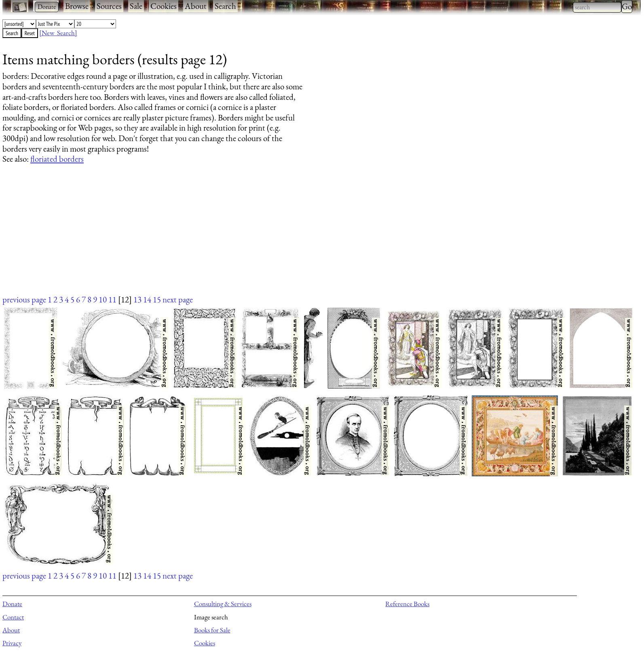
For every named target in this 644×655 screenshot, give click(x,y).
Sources (109, 6)
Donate (12, 604)
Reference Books (407, 604)
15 (157, 299)
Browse (77, 6)
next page (178, 299)
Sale (136, 6)
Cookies (164, 6)
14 (147, 299)
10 (103, 299)
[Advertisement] (245, 237)
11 (112, 299)
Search (225, 6)
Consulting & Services (223, 604)
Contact (13, 617)
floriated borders (57, 159)
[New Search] (58, 33)
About (196, 6)
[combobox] (597, 7)
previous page (24, 299)
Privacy (12, 643)
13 (137, 299)
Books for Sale (212, 630)
